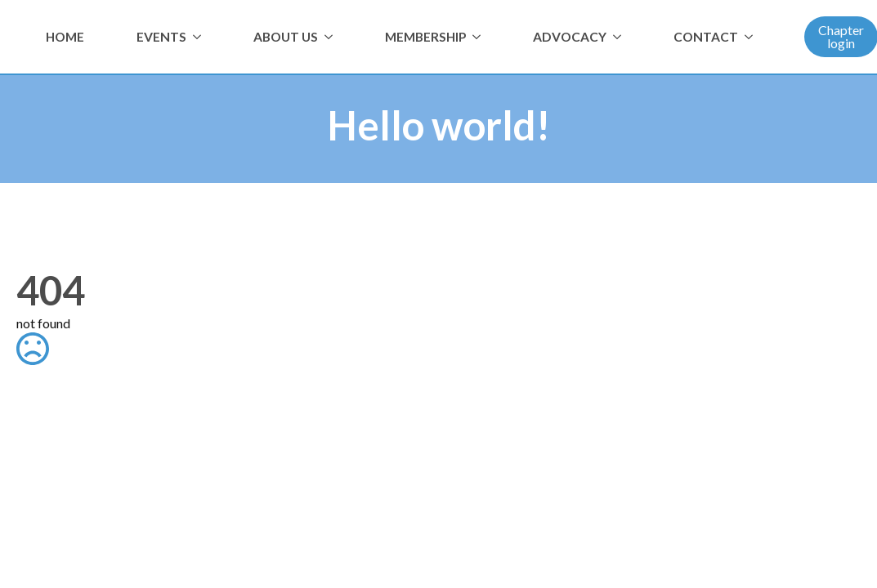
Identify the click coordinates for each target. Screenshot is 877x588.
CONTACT (706, 37)
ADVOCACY (570, 37)
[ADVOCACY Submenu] (620, 37)
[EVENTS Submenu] (200, 37)
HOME (65, 37)
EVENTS (161, 37)
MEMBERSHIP (425, 37)
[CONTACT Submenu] (752, 37)
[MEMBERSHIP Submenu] (480, 37)
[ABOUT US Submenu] (332, 37)
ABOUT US (286, 37)
